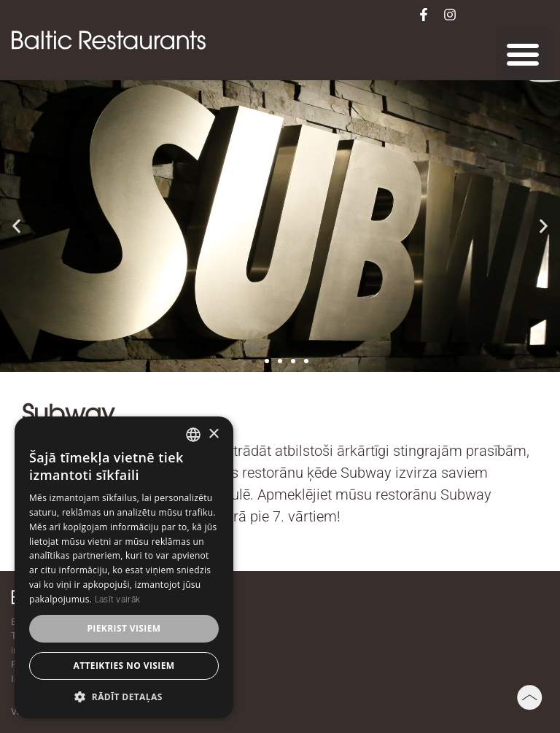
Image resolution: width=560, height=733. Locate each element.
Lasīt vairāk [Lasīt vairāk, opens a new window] (118, 600)
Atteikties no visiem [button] (124, 666)
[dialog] (124, 567)
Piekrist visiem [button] (124, 628)
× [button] (213, 434)
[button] (523, 54)
